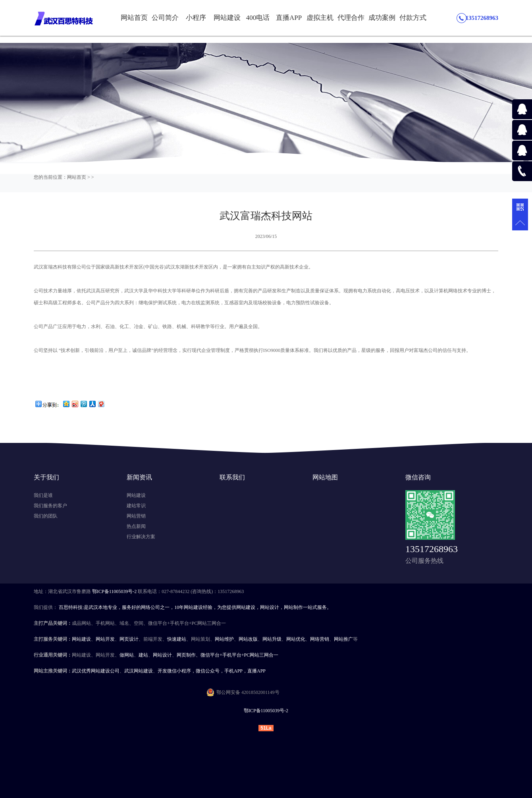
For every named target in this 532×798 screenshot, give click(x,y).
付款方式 (413, 18)
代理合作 (351, 18)
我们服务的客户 (50, 506)
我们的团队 (46, 516)
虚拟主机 (320, 18)
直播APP (289, 18)
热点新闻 (136, 526)
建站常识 (136, 506)
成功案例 (382, 18)
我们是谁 (43, 495)
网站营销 (136, 516)
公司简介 (165, 18)
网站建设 (227, 18)
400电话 (258, 18)
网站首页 (134, 18)
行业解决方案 (141, 537)
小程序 (196, 18)
